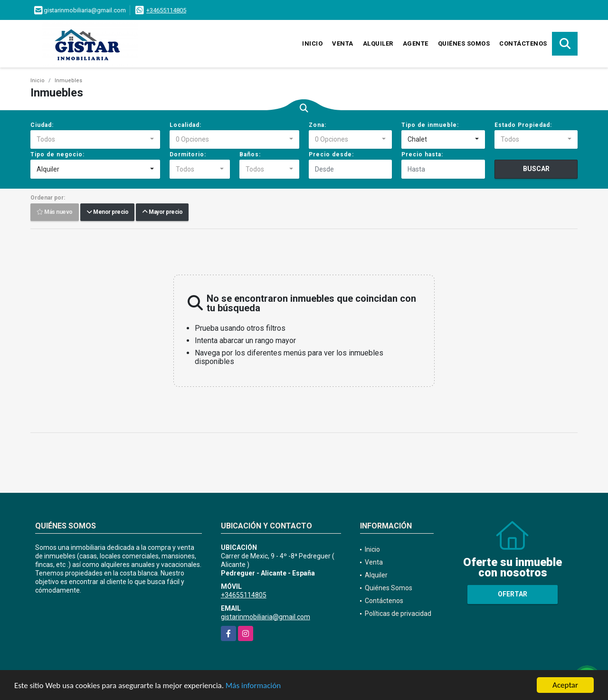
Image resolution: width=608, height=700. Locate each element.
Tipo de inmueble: (430, 125)
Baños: (250, 154)
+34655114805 (166, 10)
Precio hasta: (422, 154)
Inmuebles (68, 81)
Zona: (318, 125)
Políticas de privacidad (398, 614)
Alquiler (378, 43)
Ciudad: (42, 125)
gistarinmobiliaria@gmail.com (266, 617)
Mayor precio (162, 212)
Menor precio (107, 212)
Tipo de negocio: (57, 154)
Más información (253, 686)
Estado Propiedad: (523, 125)
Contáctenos (523, 43)
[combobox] (95, 140)
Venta (343, 43)
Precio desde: (331, 154)
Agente (416, 43)
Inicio (312, 43)
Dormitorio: (188, 154)
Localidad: (185, 125)
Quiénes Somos (464, 43)
